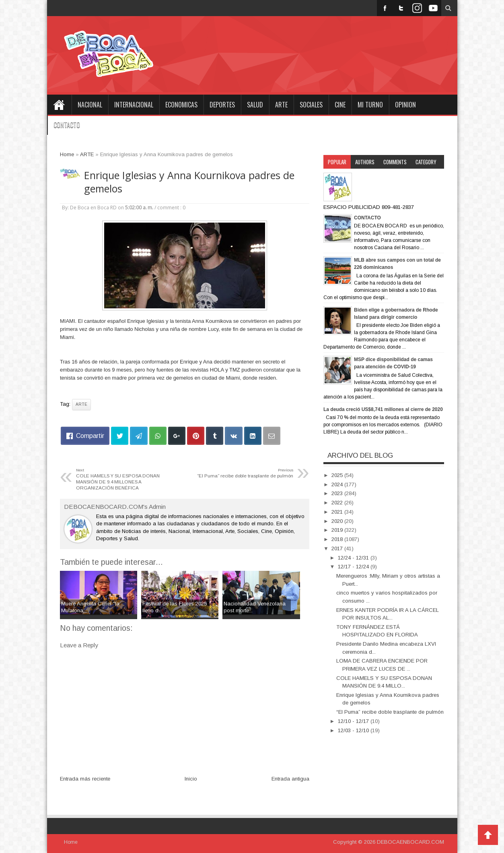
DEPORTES (222, 105)
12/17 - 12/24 (354, 567)
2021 (338, 512)
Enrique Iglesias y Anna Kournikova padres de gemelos (189, 182)
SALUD (255, 105)
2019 (338, 530)
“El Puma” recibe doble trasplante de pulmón (390, 712)
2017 (338, 548)
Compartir (90, 436)
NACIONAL (90, 105)
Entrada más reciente (85, 779)
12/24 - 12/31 (354, 558)
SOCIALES (311, 105)
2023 (338, 493)
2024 (338, 484)
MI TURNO (370, 105)
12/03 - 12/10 (354, 730)
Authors (365, 162)
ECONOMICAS (181, 105)
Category (426, 162)
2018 (338, 539)
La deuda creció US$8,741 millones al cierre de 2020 (383, 409)
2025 (338, 475)
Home (59, 105)
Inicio (191, 779)
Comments (395, 162)
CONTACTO (67, 125)
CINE (340, 105)
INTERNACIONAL (134, 105)
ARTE (281, 105)
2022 (338, 503)
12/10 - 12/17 (354, 721)
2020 (338, 521)
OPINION (405, 105)
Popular (337, 162)
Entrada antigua (290, 779)
